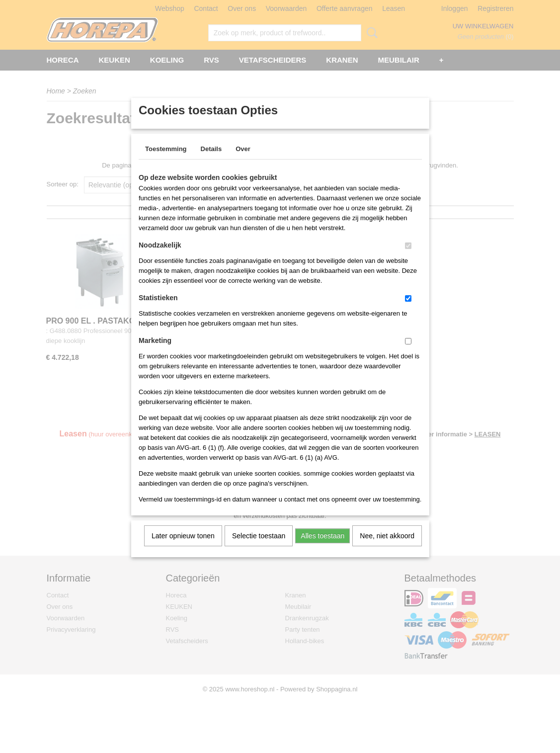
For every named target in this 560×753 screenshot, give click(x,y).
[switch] (408, 259)
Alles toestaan (322, 549)
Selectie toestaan (259, 549)
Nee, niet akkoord (387, 549)
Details (211, 162)
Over (243, 162)
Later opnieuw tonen (183, 549)
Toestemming (166, 162)
